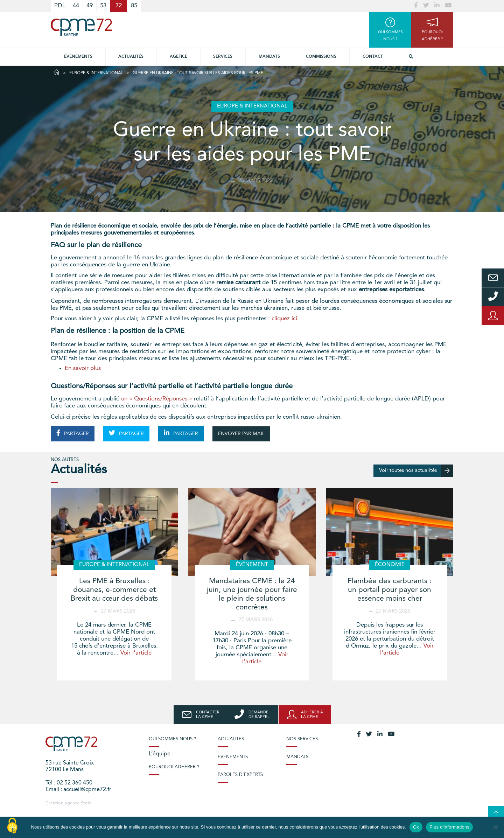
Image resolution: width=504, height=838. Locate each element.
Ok (416, 827)
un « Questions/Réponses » (157, 399)
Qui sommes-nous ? (172, 739)
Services (223, 57)
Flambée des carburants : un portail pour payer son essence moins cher (390, 590)
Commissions (321, 57)
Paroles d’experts (240, 775)
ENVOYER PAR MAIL (241, 434)
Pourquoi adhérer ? (174, 767)
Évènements (78, 57)
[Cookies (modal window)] (12, 826)
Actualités (131, 57)
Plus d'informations (449, 827)
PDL (60, 6)
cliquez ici (284, 319)
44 (76, 6)
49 (90, 6)
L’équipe (160, 754)
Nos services (302, 739)
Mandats (269, 57)
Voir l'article (136, 653)
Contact (373, 57)
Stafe (86, 803)
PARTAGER (73, 433)
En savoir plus (83, 368)
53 (103, 6)
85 (134, 6)
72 (119, 6)
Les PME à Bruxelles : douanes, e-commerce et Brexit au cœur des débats (114, 590)
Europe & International (96, 73)
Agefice (178, 57)
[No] (495, 827)
